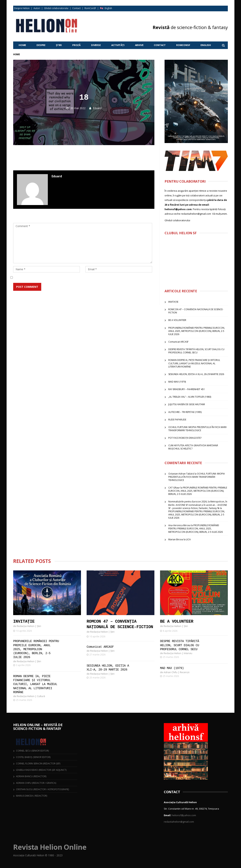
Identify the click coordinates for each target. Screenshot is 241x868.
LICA (188, 539)
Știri (59, 45)
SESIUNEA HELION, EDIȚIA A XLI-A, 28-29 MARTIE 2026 (196, 374)
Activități (118, 45)
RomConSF (90, 8)
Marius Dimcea (24, 796)
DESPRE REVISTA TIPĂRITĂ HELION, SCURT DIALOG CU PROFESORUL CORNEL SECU (196, 351)
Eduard (97, 108)
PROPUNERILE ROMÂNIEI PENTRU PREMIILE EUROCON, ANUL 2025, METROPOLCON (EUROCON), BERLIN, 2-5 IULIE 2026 (197, 331)
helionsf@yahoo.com (184, 815)
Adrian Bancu (24, 776)
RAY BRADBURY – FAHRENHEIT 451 (187, 389)
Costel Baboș (24, 757)
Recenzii (185, 672)
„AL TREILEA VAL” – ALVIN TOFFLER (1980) (190, 397)
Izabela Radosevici (27, 770)
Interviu (188, 653)
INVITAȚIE (173, 302)
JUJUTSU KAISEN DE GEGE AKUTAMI (187, 404)
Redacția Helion (26, 626)
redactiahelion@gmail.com (179, 822)
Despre (41, 45)
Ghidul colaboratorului (56, 8)
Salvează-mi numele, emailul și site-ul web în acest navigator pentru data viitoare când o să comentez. (84, 278)
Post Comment (27, 287)
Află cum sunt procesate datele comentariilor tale (106, 296)
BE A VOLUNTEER (177, 320)
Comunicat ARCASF (178, 342)
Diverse (96, 45)
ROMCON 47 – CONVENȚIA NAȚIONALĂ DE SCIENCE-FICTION (120, 624)
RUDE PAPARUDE (177, 420)
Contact (76, 8)
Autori (37, 8)
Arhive (139, 45)
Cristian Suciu (24, 789)
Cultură (41, 692)
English (108, 8)
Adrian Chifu (170, 672)
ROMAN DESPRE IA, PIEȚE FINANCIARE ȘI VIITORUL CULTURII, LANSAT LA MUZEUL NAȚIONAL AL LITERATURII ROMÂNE (194, 363)
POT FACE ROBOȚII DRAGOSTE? (185, 438)
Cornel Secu (23, 751)
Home (22, 45)
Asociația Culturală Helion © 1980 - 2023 (38, 855)
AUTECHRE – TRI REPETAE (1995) (185, 412)
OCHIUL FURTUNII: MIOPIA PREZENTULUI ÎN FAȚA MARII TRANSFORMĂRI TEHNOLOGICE (197, 429)
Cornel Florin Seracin (29, 764)
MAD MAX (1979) (177, 382)
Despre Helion (22, 8)
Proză (76, 45)
